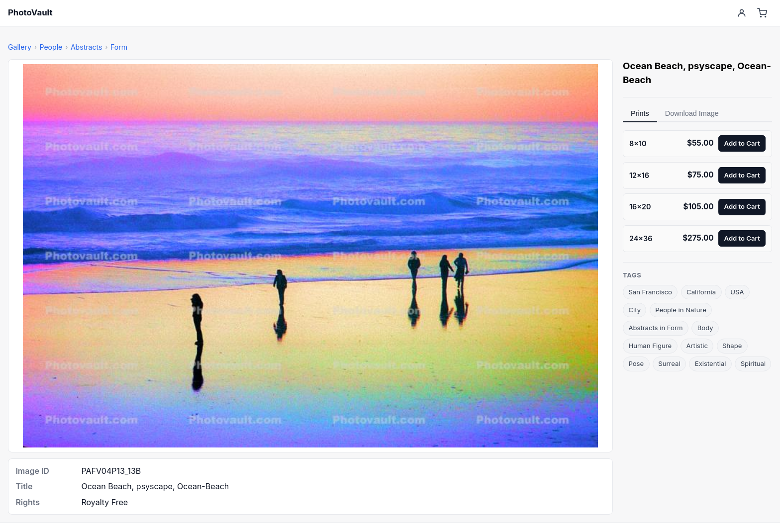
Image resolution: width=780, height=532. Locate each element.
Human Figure (650, 346)
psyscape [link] (710, 66)
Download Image (692, 113)
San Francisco (650, 292)
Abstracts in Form (655, 328)
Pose (636, 363)
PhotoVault (30, 12)
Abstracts (87, 47)
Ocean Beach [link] (653, 66)
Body (705, 328)
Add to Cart (742, 143)
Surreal (669, 363)
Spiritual (753, 363)
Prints (640, 113)
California (701, 292)
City (634, 310)
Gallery (20, 47)
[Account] (741, 13)
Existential (711, 363)
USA (737, 292)
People (51, 47)
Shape (732, 346)
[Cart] (762, 13)
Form (119, 47)
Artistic (697, 346)
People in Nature (681, 310)
